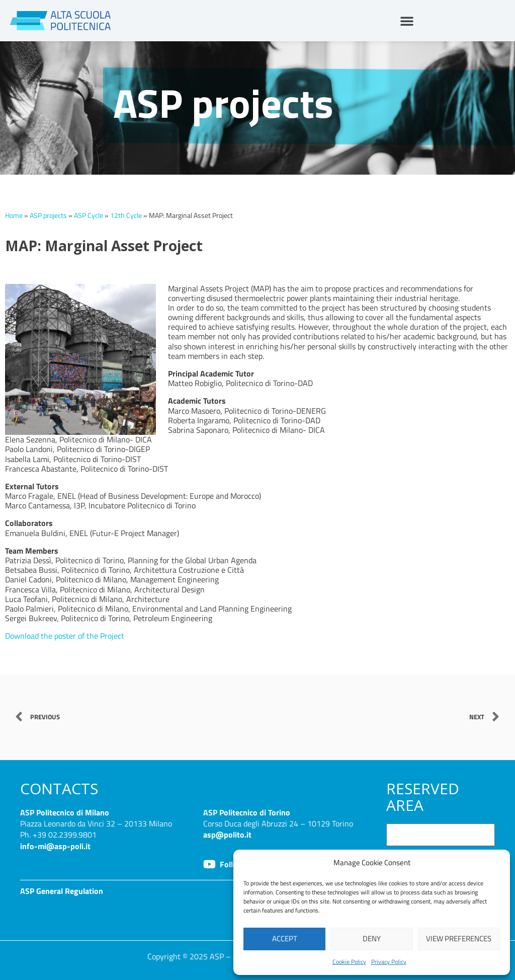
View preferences (459, 938)
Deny (372, 938)
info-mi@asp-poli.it (55, 846)
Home (14, 215)
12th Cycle (126, 215)
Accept (285, 938)
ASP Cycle (89, 215)
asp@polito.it (227, 835)
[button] (407, 21)
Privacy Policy (389, 962)
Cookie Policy (349, 962)
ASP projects (48, 215)
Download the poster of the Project (65, 636)
